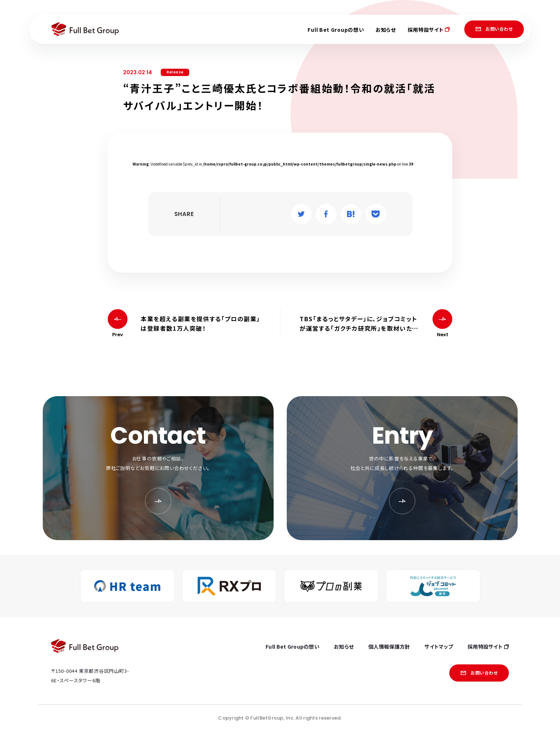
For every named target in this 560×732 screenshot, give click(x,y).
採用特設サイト (429, 30)
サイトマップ (439, 646)
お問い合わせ (494, 29)
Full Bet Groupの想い (336, 30)
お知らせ (386, 30)
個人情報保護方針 (389, 646)
